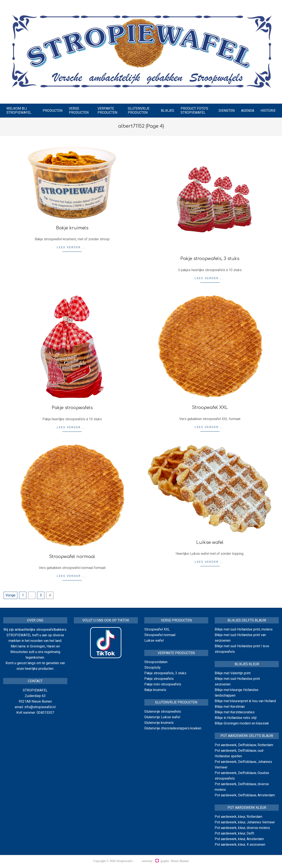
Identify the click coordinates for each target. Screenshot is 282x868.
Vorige (11, 595)
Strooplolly (152, 668)
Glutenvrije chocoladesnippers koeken (173, 728)
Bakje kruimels (72, 228)
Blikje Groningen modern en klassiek (242, 723)
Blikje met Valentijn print (233, 673)
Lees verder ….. (72, 247)
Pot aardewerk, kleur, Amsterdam (239, 839)
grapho (162, 861)
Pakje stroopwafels (72, 408)
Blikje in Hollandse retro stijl (236, 718)
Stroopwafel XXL (210, 408)
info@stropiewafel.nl (40, 707)
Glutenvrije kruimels (159, 723)
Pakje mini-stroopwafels (163, 684)
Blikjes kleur (247, 664)
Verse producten (176, 620)
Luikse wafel (210, 542)
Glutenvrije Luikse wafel (162, 717)
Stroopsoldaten (156, 662)
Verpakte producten (176, 653)
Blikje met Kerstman (230, 707)
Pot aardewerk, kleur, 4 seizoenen (240, 845)
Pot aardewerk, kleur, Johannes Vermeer (245, 822)
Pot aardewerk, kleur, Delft (234, 833)
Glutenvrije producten (176, 702)
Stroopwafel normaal (72, 557)
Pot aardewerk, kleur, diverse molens (242, 828)
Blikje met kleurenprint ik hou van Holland (245, 701)
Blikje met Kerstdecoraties (235, 712)
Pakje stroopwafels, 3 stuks (210, 259)
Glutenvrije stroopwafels (163, 711)
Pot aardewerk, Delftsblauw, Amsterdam (245, 795)
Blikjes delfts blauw (247, 620)
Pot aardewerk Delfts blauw (247, 736)
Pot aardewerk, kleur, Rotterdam (238, 817)
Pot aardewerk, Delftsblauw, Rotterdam (244, 745)
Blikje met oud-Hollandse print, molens (244, 629)
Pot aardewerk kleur (247, 808)
